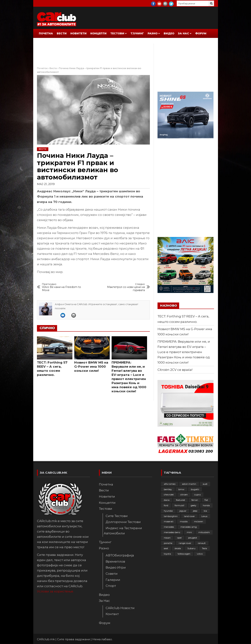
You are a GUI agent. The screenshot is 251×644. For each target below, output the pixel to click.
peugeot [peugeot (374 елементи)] (193, 538)
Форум (201, 33)
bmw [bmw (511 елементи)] (181, 489)
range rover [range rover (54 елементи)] (185, 543)
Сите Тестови (117, 516)
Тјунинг (137, 33)
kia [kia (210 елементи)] (205, 511)
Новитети (78, 33)
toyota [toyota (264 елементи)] (167, 554)
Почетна (46, 33)
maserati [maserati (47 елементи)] (169, 521)
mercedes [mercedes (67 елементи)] (169, 527)
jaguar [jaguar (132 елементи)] (183, 511)
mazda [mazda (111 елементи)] (184, 521)
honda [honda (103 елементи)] (206, 505)
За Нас (184, 33)
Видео (169, 33)
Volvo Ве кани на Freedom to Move (64, 287)
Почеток (42, 68)
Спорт (111, 586)
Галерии (113, 580)
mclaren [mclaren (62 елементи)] (199, 521)
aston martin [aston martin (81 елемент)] (189, 484)
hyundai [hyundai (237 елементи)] (168, 511)
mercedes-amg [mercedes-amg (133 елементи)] (189, 527)
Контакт (112, 614)
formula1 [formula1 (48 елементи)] (179, 505)
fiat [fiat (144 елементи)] (206, 500)
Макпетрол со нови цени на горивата (123, 287)
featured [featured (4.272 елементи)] (180, 500)
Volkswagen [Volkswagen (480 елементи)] (184, 554)
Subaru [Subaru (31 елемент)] (191, 548)
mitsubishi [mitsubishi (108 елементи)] (204, 532)
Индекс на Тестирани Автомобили (123, 531)
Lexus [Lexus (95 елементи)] (204, 516)
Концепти (98, 33)
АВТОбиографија (120, 555)
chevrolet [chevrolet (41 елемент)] (169, 495)
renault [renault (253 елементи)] (202, 543)
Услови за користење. (55, 591)
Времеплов (115, 561)
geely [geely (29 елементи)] (194, 505)
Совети (112, 574)
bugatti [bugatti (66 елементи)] (195, 489)
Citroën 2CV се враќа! (175, 370)
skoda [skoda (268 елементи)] (178, 548)
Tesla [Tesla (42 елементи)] (204, 548)
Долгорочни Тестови (123, 522)
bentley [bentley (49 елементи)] (168, 489)
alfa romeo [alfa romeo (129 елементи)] (170, 484)
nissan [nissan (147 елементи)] (167, 538)
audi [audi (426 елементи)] (205, 484)
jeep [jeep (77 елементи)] (195, 511)
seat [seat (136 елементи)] (166, 548)
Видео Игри (116, 567)
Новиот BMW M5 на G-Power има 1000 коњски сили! (91, 367)
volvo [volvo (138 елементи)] (200, 554)
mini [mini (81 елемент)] (189, 532)
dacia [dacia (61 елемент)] (167, 500)
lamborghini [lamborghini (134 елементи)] (171, 516)
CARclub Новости (120, 608)
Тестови (117, 33)
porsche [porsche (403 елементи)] (168, 543)
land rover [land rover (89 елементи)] (189, 516)
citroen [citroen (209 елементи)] (184, 495)
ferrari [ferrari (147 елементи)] (195, 500)
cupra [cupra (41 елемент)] (197, 495)
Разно (153, 33)
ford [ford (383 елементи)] (166, 505)
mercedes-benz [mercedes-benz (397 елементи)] (172, 532)
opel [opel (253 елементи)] (179, 538)
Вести (62, 33)
